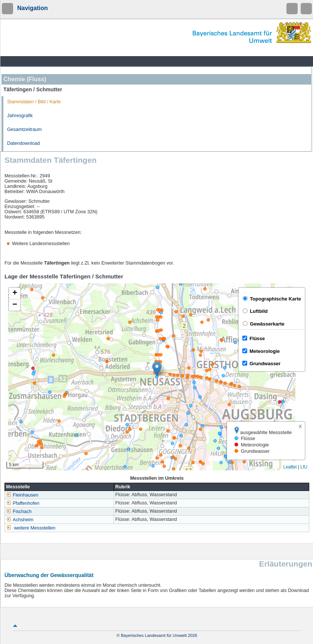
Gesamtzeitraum (24, 129)
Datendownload (24, 143)
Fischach (19, 512)
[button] (157, 369)
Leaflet (290, 467)
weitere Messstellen (35, 528)
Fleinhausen (22, 495)
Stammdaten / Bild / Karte (34, 102)
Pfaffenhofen (23, 503)
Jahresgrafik (20, 116)
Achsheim (20, 520)
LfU (304, 467)
